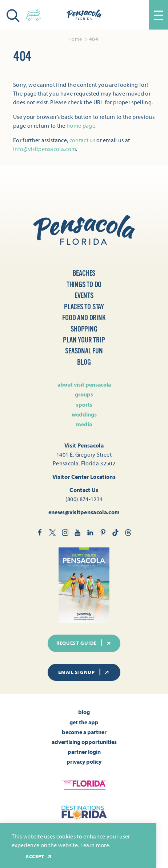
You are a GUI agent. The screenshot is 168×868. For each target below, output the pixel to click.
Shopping (84, 329)
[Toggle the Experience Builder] (33, 14)
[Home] (84, 15)
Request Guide (84, 643)
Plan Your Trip (84, 340)
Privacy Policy (84, 762)
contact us (82, 140)
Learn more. (95, 845)
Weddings (84, 414)
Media (84, 424)
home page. (81, 125)
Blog (84, 362)
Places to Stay (84, 307)
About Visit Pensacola (84, 384)
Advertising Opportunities (84, 742)
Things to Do (84, 285)
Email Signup (84, 672)
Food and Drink (84, 318)
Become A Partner (84, 732)
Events (84, 296)
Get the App (84, 722)
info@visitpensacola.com (45, 149)
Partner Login (84, 752)
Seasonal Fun (84, 351)
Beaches (84, 273)
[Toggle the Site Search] (13, 15)
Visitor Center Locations (84, 476)
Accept (39, 857)
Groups (84, 394)
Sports (84, 404)
